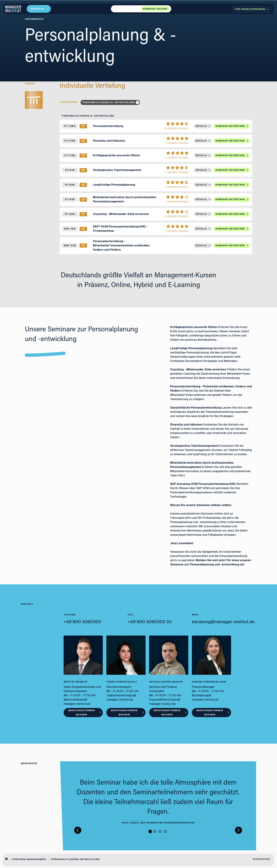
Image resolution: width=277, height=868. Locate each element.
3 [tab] (160, 831)
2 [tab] (155, 831)
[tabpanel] (158, 802)
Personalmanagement (29, 859)
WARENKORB (261, 859)
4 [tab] (166, 831)
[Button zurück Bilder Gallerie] (78, 830)
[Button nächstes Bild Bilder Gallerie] (238, 830)
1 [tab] (150, 831)
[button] (141, 9)
